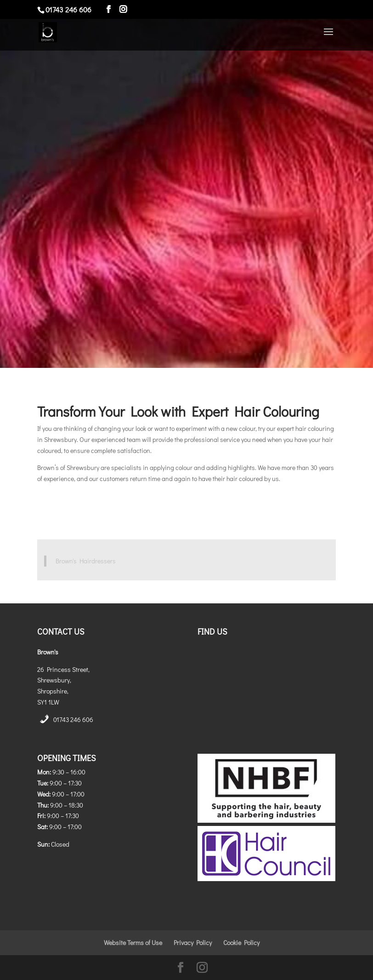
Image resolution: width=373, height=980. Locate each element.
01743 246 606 (73, 719)
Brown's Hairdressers (86, 561)
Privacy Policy (193, 943)
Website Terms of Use (133, 943)
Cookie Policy (241, 943)
